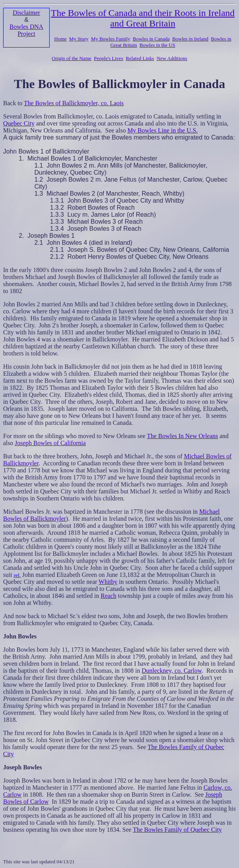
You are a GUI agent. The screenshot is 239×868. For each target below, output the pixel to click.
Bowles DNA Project (26, 30)
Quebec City (19, 123)
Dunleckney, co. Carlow (172, 671)
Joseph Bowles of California (50, 443)
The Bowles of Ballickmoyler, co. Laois (74, 103)
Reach (109, 596)
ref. (17, 575)
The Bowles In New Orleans (182, 436)
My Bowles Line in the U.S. (162, 130)
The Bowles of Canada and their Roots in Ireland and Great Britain (143, 18)
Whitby (108, 582)
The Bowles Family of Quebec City (177, 830)
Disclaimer (26, 13)
